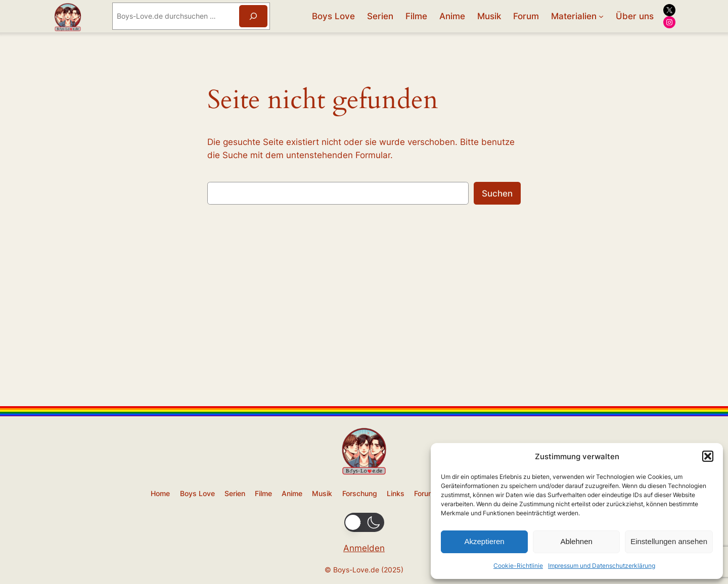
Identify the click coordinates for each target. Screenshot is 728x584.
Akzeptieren (484, 541)
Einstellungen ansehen (669, 541)
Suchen (497, 193)
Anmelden (364, 548)
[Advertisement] (364, 328)
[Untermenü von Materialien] (601, 16)
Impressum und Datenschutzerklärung (602, 566)
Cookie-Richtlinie (518, 566)
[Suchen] (253, 16)
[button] (708, 456)
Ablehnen (576, 541)
